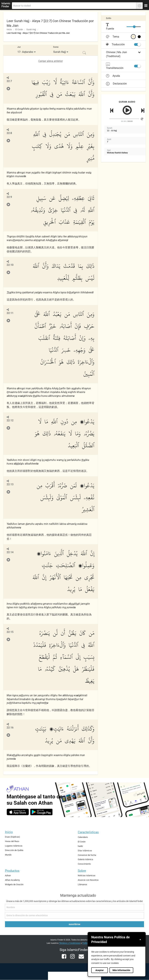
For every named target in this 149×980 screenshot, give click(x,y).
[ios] (18, 812)
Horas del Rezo (12, 841)
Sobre (82, 871)
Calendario (83, 837)
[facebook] (64, 958)
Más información (121, 970)
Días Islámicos (85, 851)
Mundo (8, 855)
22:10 (10, 265)
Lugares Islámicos (14, 846)
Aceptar (100, 970)
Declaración (116, 84)
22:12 (10, 420)
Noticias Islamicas (87, 875)
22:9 (9, 197)
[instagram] (73, 958)
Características (88, 832)
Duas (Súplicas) (13, 837)
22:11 (10, 313)
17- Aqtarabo (25, 52)
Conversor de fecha (87, 855)
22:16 (10, 728)
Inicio (9, 29)
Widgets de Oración (14, 884)
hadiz (80, 846)
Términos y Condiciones (70, 943)
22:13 (10, 484)
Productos (12, 871)
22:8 (9, 133)
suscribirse (74, 924)
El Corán (19, 29)
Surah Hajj (31, 29)
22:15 (10, 632)
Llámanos (82, 884)
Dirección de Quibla (14, 850)
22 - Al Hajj (112, 131)
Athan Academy (12, 880)
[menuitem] (27, 50)
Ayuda (113, 76)
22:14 (10, 552)
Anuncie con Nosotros (88, 880)
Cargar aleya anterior (51, 61)
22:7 (9, 81)
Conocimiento (84, 864)
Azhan (8, 875)
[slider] (134, 27)
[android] (41, 812)
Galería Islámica (85, 859)
